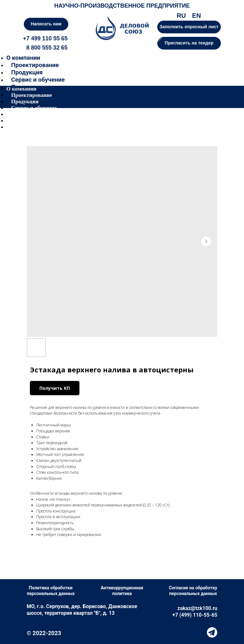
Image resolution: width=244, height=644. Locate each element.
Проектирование (35, 65)
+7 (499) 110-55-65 (195, 615)
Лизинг (20, 121)
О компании (23, 58)
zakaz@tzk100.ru (197, 608)
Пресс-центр (26, 114)
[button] (189, 43)
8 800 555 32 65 (47, 48)
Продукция (27, 72)
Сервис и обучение (38, 80)
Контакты (24, 127)
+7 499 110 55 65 (45, 38)
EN (197, 16)
